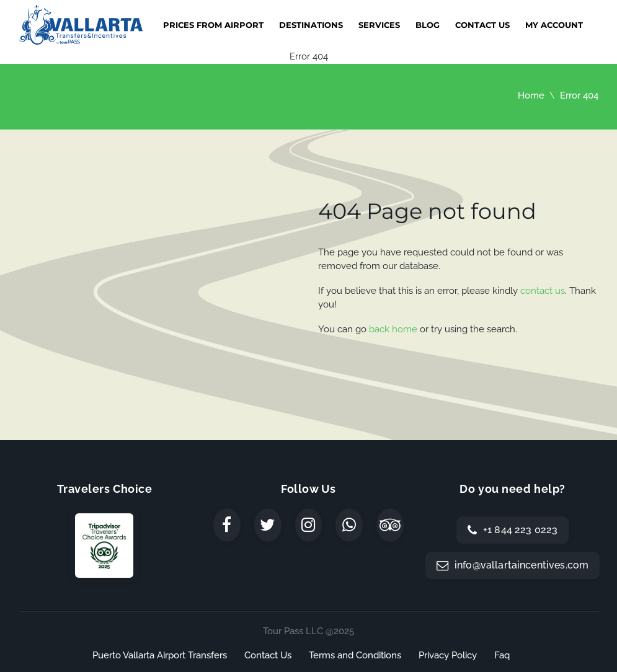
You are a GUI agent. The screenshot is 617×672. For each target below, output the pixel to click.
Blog (428, 25)
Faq (502, 655)
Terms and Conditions (355, 655)
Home (531, 95)
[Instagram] (309, 525)
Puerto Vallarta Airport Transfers (160, 655)
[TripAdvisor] (390, 525)
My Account (554, 25)
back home (393, 329)
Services (379, 25)
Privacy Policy (448, 655)
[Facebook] (227, 525)
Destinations (311, 25)
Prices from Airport (213, 25)
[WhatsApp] (349, 525)
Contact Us (482, 25)
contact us (543, 291)
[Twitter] (268, 525)
